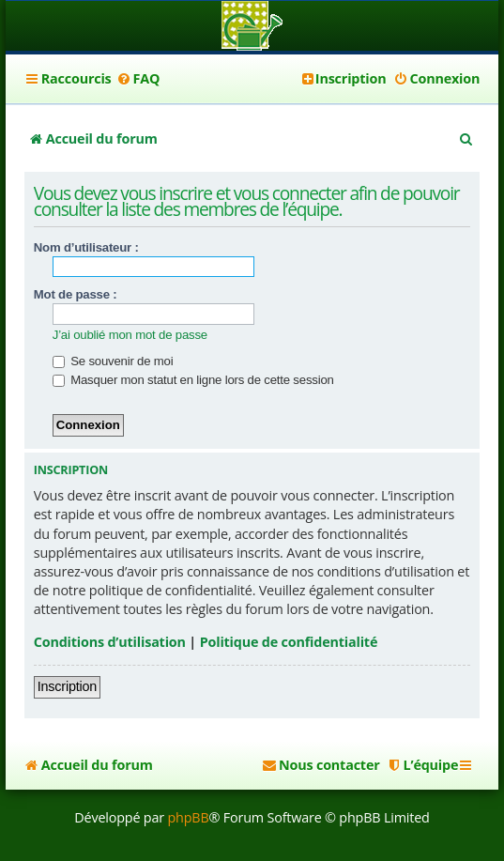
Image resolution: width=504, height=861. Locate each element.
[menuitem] (138, 79)
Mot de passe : (76, 294)
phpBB (188, 817)
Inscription (67, 686)
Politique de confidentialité (289, 642)
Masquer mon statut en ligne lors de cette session (193, 380)
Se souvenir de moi (113, 361)
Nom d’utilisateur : (86, 247)
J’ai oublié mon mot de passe (130, 335)
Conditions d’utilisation (110, 642)
